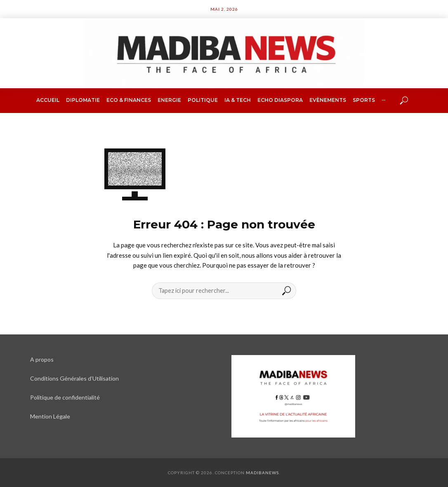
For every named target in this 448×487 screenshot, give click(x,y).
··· (383, 100)
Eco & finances (129, 100)
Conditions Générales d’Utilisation (74, 378)
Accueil (48, 100)
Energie (169, 100)
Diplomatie (83, 100)
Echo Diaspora (280, 100)
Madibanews (262, 473)
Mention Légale (50, 416)
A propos (42, 359)
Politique (203, 100)
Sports (364, 100)
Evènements (328, 100)
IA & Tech (238, 100)
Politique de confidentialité (65, 397)
